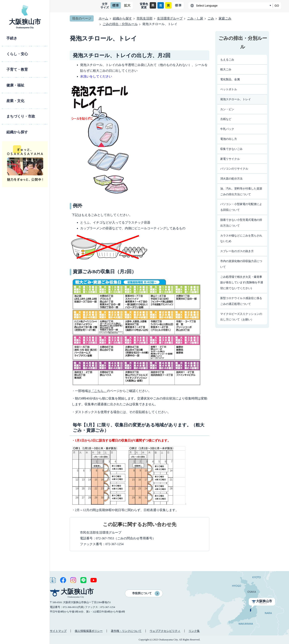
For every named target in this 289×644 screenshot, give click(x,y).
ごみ (211, 18)
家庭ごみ (225, 18)
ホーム (103, 18)
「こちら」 (99, 391)
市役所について (142, 593)
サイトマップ (58, 631)
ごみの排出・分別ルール (120, 24)
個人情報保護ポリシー (89, 631)
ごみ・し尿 (195, 18)
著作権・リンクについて (126, 631)
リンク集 (194, 631)
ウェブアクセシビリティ (165, 631)
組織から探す (122, 18)
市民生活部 (144, 18)
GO (277, 6)
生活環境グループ (170, 18)
